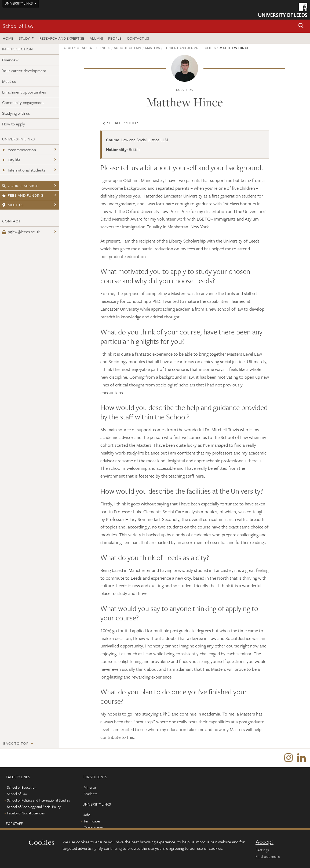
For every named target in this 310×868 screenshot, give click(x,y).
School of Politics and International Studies (38, 800)
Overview (10, 60)
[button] (301, 26)
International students (23, 170)
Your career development (24, 70)
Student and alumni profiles (190, 48)
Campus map (93, 828)
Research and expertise (62, 38)
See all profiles (121, 123)
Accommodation (19, 150)
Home (8, 38)
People (115, 38)
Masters (153, 48)
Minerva (90, 787)
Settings (262, 850)
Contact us (138, 38)
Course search (20, 186)
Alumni (96, 38)
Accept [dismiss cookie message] (265, 842)
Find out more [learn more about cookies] (268, 856)
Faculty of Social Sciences (86, 48)
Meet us (9, 81)
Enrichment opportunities (24, 92)
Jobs (87, 815)
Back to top (16, 743)
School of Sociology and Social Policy (34, 807)
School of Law (18, 26)
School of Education (22, 787)
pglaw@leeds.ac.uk (21, 232)
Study (24, 38)
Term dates (92, 821)
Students (90, 794)
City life (11, 160)
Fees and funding (23, 195)
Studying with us (16, 113)
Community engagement (23, 102)
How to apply (14, 124)
